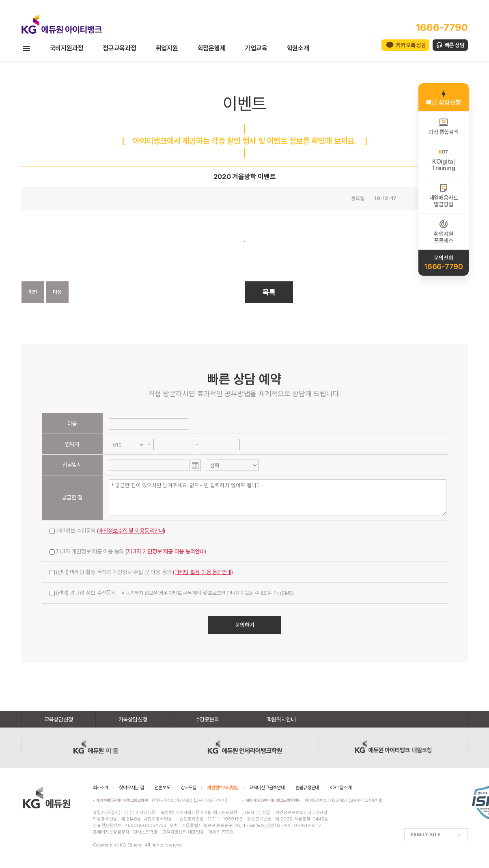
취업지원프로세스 (443, 231)
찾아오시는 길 (131, 788)
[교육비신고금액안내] (211, 800)
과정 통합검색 (443, 126)
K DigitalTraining (443, 159)
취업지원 (167, 48)
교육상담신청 (59, 719)
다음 (57, 292)
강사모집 (188, 788)
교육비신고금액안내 (267, 788)
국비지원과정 (67, 48)
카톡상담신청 (133, 719)
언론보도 (162, 788)
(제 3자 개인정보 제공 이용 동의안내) (166, 551)
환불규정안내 (307, 788)
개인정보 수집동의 (108, 531)
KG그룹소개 (341, 788)
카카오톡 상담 (411, 45)
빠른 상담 (455, 45)
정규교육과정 (120, 48)
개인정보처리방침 (223, 788)
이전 (33, 292)
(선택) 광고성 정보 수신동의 (172, 593)
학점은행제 (212, 48)
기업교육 (256, 48)
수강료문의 (207, 719)
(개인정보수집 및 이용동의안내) (131, 531)
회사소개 (101, 788)
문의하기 (245, 625)
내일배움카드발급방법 (444, 195)
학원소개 (298, 48)
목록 (269, 292)
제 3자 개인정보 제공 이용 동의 (128, 551)
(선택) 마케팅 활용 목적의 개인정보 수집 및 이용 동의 (141, 572)
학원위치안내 (281, 719)
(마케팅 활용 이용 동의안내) (203, 572)
